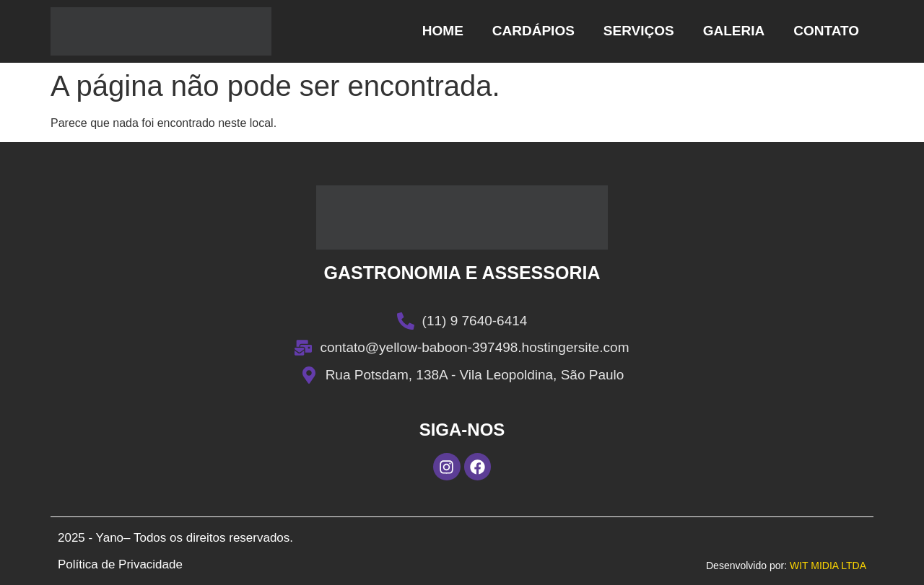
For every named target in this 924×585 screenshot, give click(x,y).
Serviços (639, 31)
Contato (826, 31)
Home (443, 31)
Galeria (734, 31)
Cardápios (533, 31)
